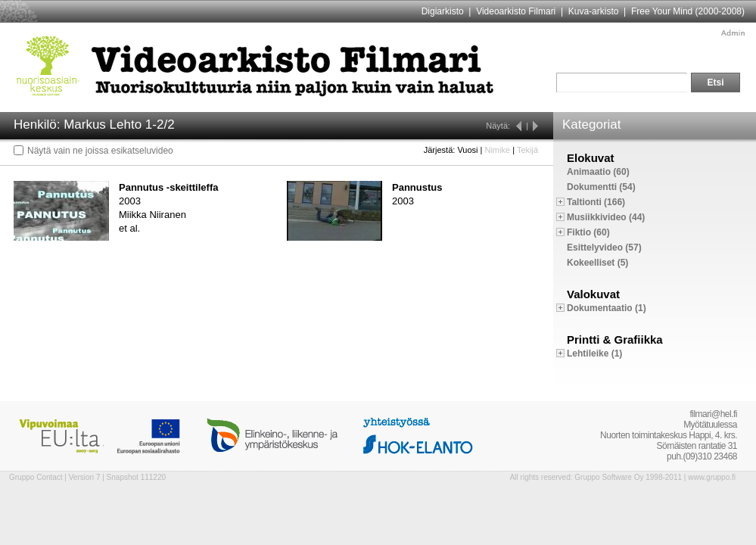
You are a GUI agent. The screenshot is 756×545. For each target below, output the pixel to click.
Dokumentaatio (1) (607, 308)
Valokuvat (593, 294)
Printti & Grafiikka (615, 339)
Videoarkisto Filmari (516, 11)
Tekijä (527, 150)
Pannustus (417, 187)
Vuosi (467, 150)
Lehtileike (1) (594, 353)
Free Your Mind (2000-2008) (688, 11)
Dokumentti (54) (601, 187)
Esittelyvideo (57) (604, 248)
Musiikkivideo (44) (606, 217)
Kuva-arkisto (594, 11)
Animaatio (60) (598, 172)
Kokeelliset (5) (597, 263)
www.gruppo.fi (712, 477)
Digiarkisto (443, 11)
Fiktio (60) (588, 232)
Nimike (497, 150)
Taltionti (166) (596, 202)
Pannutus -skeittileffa (168, 187)
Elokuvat (591, 158)
